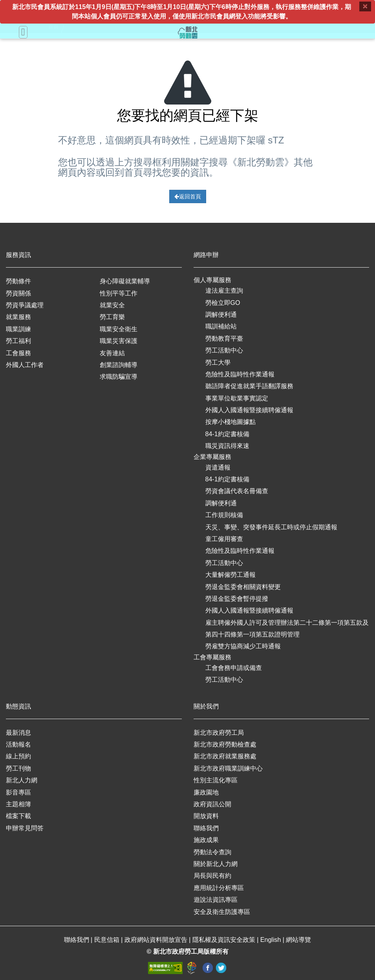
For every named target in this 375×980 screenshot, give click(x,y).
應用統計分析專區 (219, 888)
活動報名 (18, 744)
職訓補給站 (221, 326)
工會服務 (18, 353)
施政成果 (206, 840)
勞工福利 (18, 341)
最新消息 (18, 733)
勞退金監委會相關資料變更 (243, 587)
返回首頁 (188, 196)
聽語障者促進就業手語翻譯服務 (249, 386)
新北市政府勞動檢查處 (225, 744)
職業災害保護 (119, 341)
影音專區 (18, 792)
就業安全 (112, 305)
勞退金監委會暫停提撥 (237, 599)
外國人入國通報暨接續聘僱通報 (249, 410)
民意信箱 (108, 940)
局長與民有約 (212, 876)
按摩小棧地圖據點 (230, 422)
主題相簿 (18, 804)
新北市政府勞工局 (219, 733)
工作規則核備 (224, 515)
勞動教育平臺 (224, 339)
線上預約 (18, 756)
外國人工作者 (25, 365)
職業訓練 (18, 329)
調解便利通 (221, 315)
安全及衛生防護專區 (222, 912)
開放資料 (206, 816)
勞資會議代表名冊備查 (237, 491)
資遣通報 (218, 467)
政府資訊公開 (212, 804)
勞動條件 (18, 281)
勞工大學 (218, 362)
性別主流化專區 (216, 780)
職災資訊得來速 (227, 446)
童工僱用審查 (224, 539)
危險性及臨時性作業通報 (240, 374)
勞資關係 (18, 293)
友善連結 (112, 353)
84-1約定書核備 (227, 434)
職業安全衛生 (119, 329)
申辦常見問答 (25, 828)
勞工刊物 (18, 768)
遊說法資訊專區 (216, 900)
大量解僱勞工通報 (230, 575)
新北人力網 (22, 780)
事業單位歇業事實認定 (237, 398)
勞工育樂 (112, 317)
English (272, 940)
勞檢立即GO (223, 303)
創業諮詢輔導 (119, 365)
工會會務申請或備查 (234, 668)
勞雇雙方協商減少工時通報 (243, 646)
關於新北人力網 (216, 864)
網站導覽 (298, 940)
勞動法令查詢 (212, 852)
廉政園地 (206, 792)
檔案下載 (18, 816)
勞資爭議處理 (25, 305)
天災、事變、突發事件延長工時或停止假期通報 (271, 527)
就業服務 (18, 317)
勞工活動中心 (224, 350)
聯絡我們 (206, 828)
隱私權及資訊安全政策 (225, 940)
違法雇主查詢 (224, 291)
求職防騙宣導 (119, 377)
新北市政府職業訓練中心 (228, 768)
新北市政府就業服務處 (225, 756)
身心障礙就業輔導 (125, 281)
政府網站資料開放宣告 (157, 940)
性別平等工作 (119, 293)
